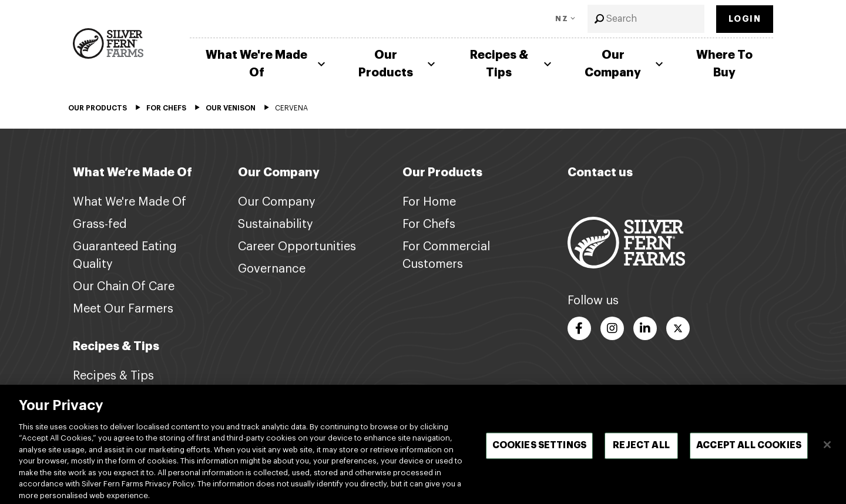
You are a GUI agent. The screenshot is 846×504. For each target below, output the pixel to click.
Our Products (398, 64)
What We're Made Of (267, 64)
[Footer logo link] (626, 242)
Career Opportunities (297, 247)
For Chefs (429, 224)
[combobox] (646, 19)
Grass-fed (100, 224)
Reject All (641, 455)
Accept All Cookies (749, 455)
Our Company (625, 64)
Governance (272, 269)
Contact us (600, 172)
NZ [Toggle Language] (562, 19)
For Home (429, 202)
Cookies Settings (540, 455)
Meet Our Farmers (123, 309)
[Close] (827, 454)
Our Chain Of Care (124, 287)
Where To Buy (724, 64)
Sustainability (276, 224)
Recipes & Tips (512, 64)
